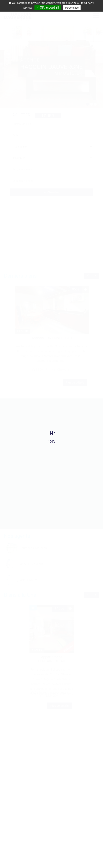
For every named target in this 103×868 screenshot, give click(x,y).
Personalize (72, 8)
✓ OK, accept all (48, 7)
